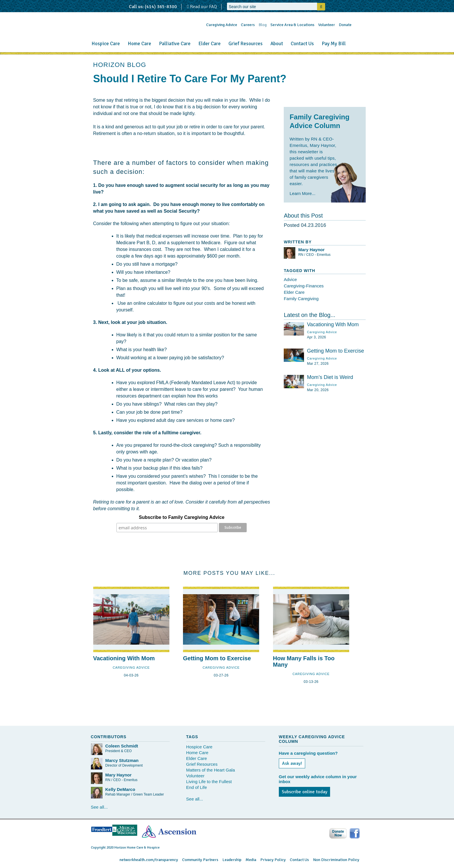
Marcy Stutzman (122, 760)
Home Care (139, 44)
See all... (99, 807)
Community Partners (200, 860)
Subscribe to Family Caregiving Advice (182, 517)
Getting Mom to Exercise (335, 351)
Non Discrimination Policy (336, 860)
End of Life (197, 787)
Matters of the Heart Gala (210, 770)
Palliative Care (175, 44)
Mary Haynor (311, 250)
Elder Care (209, 44)
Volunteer (327, 25)
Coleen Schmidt (122, 746)
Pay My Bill (334, 44)
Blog (263, 25)
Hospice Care (106, 44)
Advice (290, 279)
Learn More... (302, 193)
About (277, 44)
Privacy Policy (273, 860)
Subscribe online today (304, 792)
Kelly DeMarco (120, 789)
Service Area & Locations (292, 25)
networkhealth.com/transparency (149, 860)
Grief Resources (246, 44)
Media (251, 860)
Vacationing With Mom (333, 324)
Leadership (232, 860)
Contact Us (302, 44)
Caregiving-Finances (304, 286)
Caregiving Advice (222, 25)
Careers (248, 25)
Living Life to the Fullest (209, 782)
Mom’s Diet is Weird (330, 377)
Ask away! (292, 763)
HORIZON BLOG (120, 65)
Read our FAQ (202, 7)
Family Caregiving (301, 299)
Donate (345, 25)
